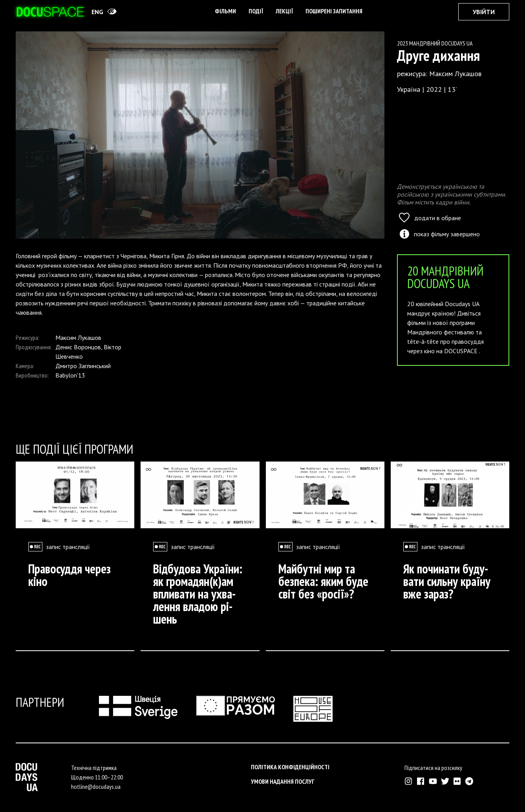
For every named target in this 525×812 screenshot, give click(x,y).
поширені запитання (334, 11)
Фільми (225, 11)
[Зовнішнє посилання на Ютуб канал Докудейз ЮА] (433, 781)
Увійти (484, 12)
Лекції (284, 11)
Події (256, 11)
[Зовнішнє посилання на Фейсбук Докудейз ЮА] (421, 781)
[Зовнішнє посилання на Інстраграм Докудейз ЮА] (409, 781)
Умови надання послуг (283, 781)
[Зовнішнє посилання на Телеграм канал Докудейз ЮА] (469, 781)
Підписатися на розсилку (433, 768)
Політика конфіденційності (290, 767)
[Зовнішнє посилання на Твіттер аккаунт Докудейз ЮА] (445, 781)
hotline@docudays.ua (96, 786)
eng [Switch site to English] (97, 12)
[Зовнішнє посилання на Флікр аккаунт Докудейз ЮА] (457, 781)
